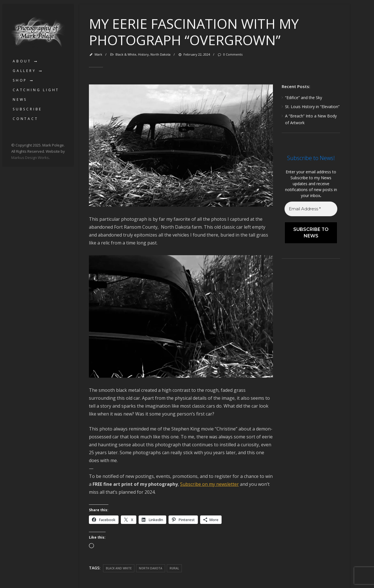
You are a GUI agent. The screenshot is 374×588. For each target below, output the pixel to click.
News (20, 100)
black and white (119, 568)
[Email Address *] (311, 209)
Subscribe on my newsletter (209, 484)
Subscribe (27, 109)
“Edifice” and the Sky (304, 98)
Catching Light (36, 90)
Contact (26, 119)
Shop (20, 80)
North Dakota (160, 54)
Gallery (24, 71)
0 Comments (230, 54)
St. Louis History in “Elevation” (312, 107)
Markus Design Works (30, 158)
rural (174, 568)
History (143, 54)
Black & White (126, 54)
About (22, 61)
